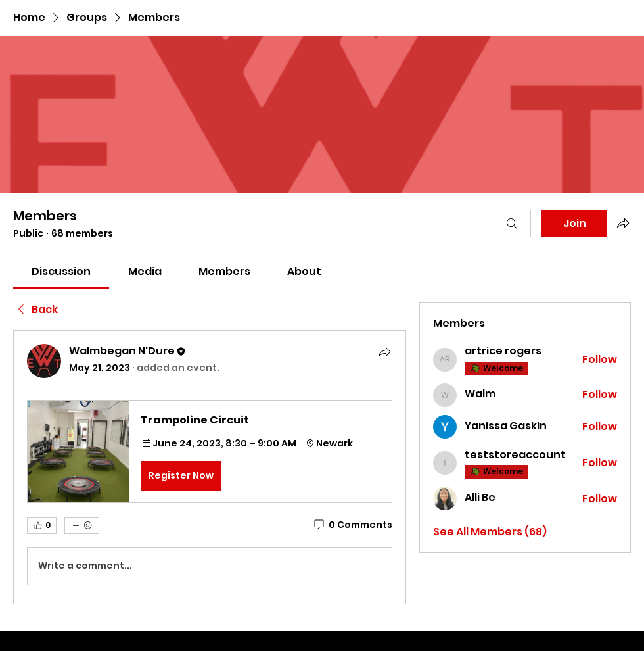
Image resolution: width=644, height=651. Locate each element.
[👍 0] (42, 525)
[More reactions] (82, 525)
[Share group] (623, 223)
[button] (210, 452)
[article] (210, 467)
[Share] (384, 352)
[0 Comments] (352, 525)
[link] (61, 271)
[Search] (512, 224)
